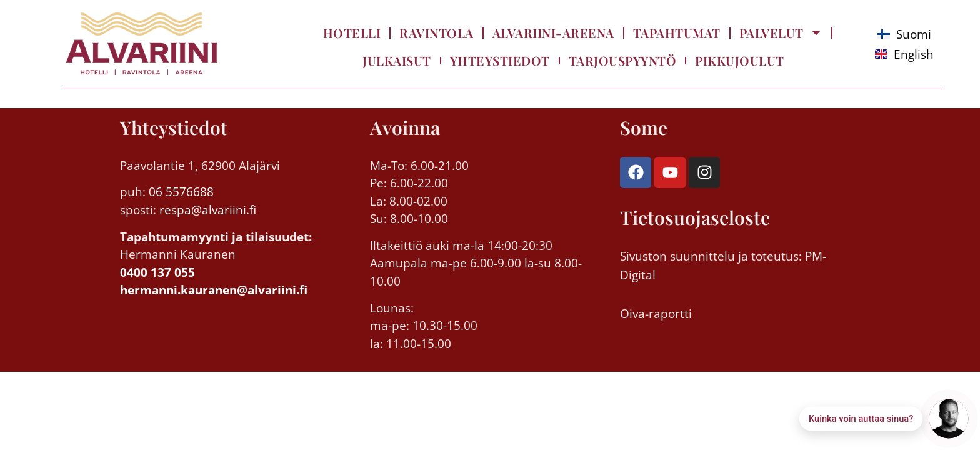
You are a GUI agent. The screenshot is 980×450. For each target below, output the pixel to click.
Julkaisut (397, 60)
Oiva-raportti (656, 314)
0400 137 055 (157, 272)
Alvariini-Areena (553, 33)
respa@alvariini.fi (206, 210)
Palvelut (781, 32)
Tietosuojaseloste (695, 217)
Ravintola (437, 33)
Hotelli (352, 33)
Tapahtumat (677, 33)
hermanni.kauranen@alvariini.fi (214, 290)
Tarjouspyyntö (623, 60)
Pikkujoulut (740, 60)
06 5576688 (181, 192)
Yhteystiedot (500, 60)
